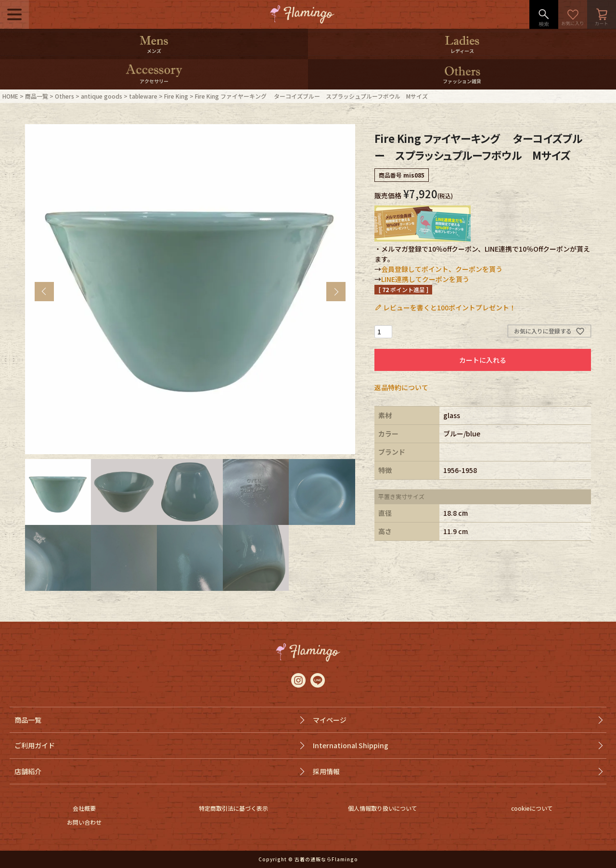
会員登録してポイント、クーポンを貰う (442, 269)
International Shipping (351, 745)
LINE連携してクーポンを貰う (425, 279)
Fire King (176, 96)
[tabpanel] (190, 289)
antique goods (102, 96)
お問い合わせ (84, 822)
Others (64, 96)
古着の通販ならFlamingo (326, 859)
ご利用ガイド (35, 745)
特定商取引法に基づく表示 (233, 808)
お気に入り (573, 14)
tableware (143, 96)
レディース (462, 51)
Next (336, 292)
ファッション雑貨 (462, 81)
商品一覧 (37, 96)
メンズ (154, 51)
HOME (10, 96)
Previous (44, 292)
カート (602, 14)
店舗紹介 (28, 771)
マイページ (330, 720)
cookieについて (532, 808)
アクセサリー (154, 81)
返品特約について (401, 387)
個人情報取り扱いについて (383, 808)
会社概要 (84, 808)
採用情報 (326, 771)
